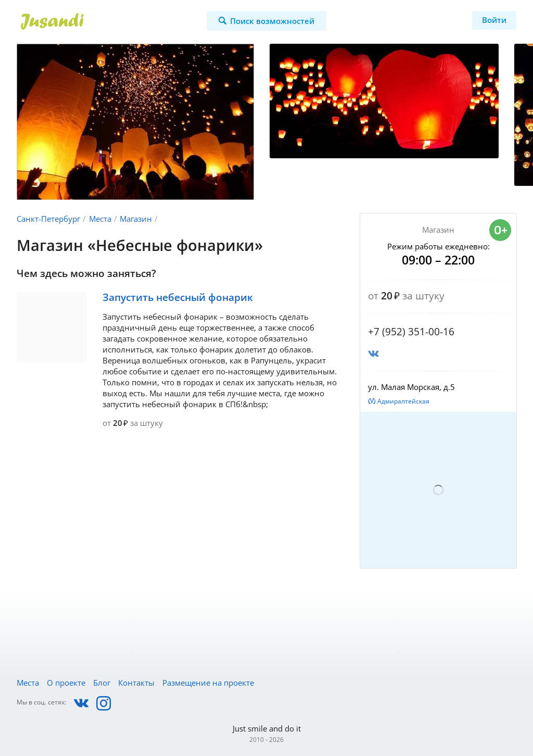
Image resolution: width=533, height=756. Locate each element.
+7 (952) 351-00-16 (411, 332)
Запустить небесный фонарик (178, 297)
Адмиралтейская (403, 401)
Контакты (136, 683)
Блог (102, 683)
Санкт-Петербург (48, 219)
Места (100, 219)
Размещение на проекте (208, 683)
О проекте (66, 683)
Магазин (136, 219)
